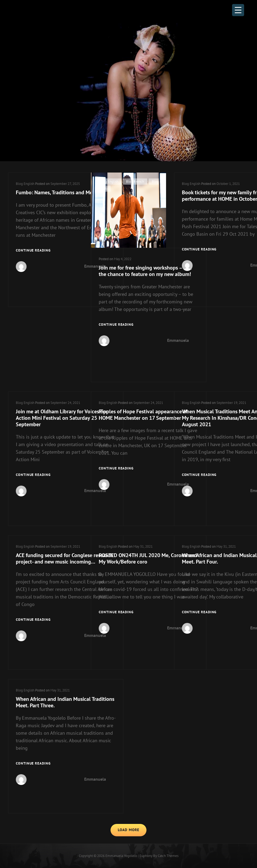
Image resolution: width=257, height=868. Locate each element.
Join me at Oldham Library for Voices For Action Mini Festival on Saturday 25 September (62, 418)
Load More (128, 830)
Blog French (135, 182)
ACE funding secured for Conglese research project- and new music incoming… (64, 558)
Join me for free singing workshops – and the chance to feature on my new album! (145, 271)
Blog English (25, 184)
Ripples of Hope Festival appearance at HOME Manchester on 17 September (143, 415)
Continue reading (33, 250)
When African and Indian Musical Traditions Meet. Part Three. (65, 702)
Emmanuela (178, 340)
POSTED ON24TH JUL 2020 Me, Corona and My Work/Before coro (148, 558)
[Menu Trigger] (238, 10)
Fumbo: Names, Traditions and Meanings (62, 192)
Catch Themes (168, 856)
